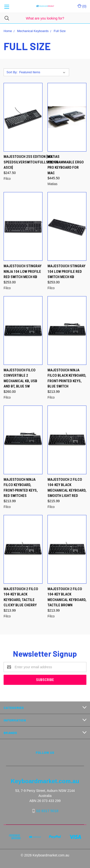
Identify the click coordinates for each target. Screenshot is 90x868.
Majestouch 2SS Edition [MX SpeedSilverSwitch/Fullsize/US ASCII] (31, 162)
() (82, 6)
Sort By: (12, 72)
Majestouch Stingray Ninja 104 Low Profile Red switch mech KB (23, 271)
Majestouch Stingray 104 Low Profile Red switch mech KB (66, 271)
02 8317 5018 (48, 811)
